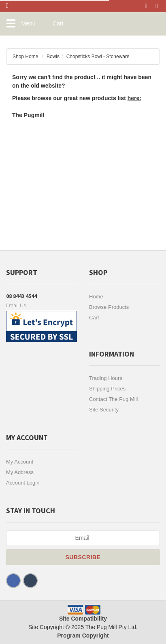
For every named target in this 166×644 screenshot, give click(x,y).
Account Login (23, 483)
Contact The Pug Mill (113, 399)
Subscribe (83, 557)
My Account (20, 462)
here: (134, 98)
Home (96, 297)
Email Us (16, 305)
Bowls (53, 57)
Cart (94, 318)
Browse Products (109, 307)
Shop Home (25, 57)
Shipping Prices (107, 389)
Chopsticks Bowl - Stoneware (98, 57)
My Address (20, 472)
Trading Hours (106, 378)
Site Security (104, 410)
